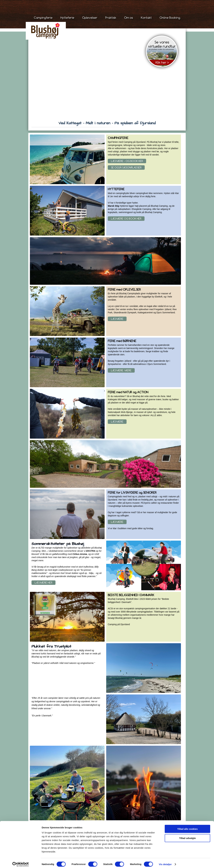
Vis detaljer (165, 862)
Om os (129, 18)
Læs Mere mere (121, 370)
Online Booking (170, 18)
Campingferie (43, 18)
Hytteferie (67, 18)
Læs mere (117, 319)
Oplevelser (90, 18)
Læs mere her (43, 583)
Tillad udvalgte (188, 836)
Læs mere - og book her (127, 161)
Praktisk (111, 18)
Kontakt (146, 18)
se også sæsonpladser (126, 168)
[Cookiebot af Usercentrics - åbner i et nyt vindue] (21, 862)
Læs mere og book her (126, 219)
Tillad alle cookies (187, 826)
